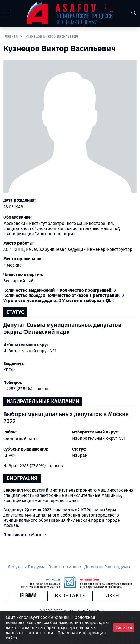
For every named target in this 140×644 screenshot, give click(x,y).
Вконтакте (70, 596)
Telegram (28, 596)
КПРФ (9, 455)
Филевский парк (20, 439)
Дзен (112, 596)
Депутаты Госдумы (27, 567)
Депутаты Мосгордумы (107, 567)
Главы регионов (65, 567)
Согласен (124, 628)
